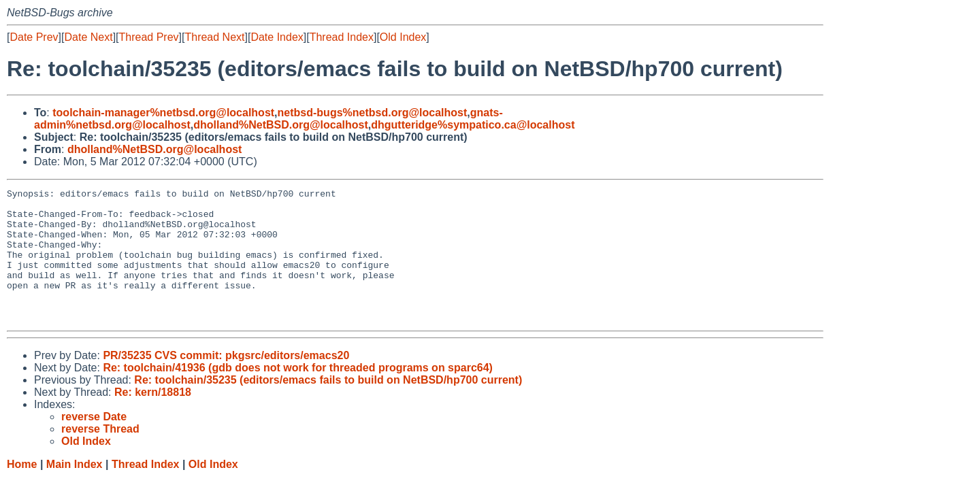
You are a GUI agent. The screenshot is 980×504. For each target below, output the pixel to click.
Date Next (88, 37)
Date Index (277, 37)
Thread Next (214, 37)
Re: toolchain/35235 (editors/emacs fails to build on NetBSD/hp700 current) (328, 406)
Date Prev (34, 37)
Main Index (75, 491)
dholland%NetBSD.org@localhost (281, 125)
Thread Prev (149, 37)
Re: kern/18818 (153, 419)
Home (22, 491)
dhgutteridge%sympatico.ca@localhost (473, 125)
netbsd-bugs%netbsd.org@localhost (373, 113)
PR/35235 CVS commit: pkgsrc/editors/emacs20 (226, 382)
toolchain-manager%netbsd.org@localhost (163, 113)
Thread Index (342, 37)
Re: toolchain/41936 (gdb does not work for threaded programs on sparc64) (298, 394)
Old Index (403, 37)
